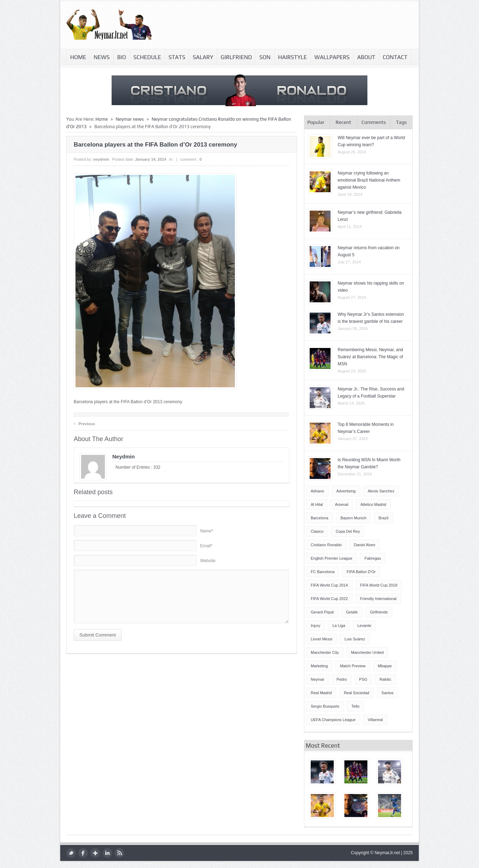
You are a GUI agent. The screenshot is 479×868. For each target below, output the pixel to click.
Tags (401, 122)
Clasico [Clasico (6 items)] (317, 531)
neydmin (101, 159)
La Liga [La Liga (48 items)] (339, 626)
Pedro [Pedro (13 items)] (342, 679)
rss (119, 853)
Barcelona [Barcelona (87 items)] (320, 518)
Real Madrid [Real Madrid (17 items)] (321, 693)
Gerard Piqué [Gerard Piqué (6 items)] (322, 612)
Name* (207, 531)
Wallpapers (332, 57)
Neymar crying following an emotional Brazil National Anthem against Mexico (369, 180)
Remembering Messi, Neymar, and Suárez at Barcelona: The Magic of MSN (370, 357)
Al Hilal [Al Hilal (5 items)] (317, 504)
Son (265, 57)
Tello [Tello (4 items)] (356, 706)
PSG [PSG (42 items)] (363, 679)
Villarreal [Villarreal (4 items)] (375, 720)
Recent (343, 122)
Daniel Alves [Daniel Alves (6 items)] (365, 545)
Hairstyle (293, 57)
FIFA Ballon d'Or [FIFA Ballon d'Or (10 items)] (361, 572)
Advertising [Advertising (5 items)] (346, 491)
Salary (203, 57)
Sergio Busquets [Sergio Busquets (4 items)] (325, 706)
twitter (71, 853)
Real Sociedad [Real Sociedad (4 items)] (357, 693)
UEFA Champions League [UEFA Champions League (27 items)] (333, 720)
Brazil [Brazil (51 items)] (384, 518)
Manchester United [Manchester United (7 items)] (367, 652)
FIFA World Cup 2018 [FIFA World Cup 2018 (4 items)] (379, 585)
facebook (83, 853)
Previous (84, 423)
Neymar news (129, 119)
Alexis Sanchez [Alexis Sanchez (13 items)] (381, 491)
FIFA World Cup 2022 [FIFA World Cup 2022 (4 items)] (329, 599)
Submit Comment (98, 635)
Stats (177, 57)
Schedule (147, 57)
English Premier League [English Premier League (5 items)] (331, 558)
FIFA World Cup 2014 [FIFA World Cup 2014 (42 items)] (329, 585)
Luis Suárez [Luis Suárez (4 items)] (355, 639)
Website (208, 561)
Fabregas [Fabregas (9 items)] (373, 558)
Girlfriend (236, 57)
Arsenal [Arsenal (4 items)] (342, 504)
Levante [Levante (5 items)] (364, 626)
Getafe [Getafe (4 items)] (352, 612)
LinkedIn (107, 853)
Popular (316, 122)
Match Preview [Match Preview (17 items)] (353, 666)
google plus (95, 853)
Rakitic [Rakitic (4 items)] (385, 679)
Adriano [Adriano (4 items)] (317, 491)
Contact (395, 57)
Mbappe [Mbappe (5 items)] (385, 666)
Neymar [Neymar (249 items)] (318, 679)
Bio (122, 57)
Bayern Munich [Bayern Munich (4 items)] (353, 518)
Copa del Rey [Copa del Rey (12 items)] (348, 531)
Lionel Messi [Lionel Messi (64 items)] (322, 639)
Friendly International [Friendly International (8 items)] (378, 599)
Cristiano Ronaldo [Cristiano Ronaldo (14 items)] (326, 545)
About (366, 57)
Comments (374, 122)
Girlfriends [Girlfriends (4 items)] (379, 612)
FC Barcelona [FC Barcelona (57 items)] (323, 572)
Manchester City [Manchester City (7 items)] (325, 652)
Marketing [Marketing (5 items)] (319, 666)
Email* (206, 546)
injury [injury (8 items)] (315, 626)
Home (78, 57)
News (102, 57)
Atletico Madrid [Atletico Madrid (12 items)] (373, 504)
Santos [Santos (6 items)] (388, 693)
